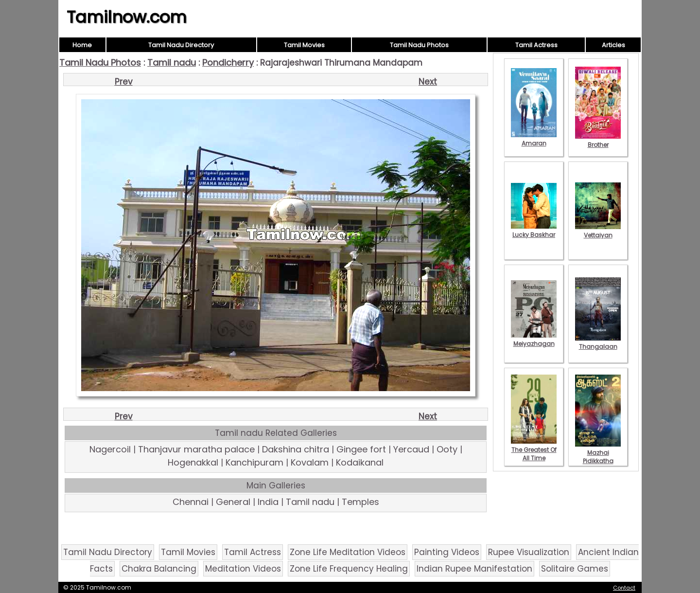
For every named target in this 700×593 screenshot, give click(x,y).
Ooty (447, 449)
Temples (360, 502)
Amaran (534, 139)
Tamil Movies (304, 45)
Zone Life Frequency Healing (349, 569)
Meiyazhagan (534, 340)
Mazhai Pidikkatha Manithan (598, 457)
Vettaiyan (598, 231)
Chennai (191, 502)
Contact (624, 588)
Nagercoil (110, 449)
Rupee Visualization (529, 552)
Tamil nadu (172, 63)
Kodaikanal (360, 462)
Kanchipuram (254, 462)
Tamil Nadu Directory (181, 45)
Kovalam (310, 462)
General (233, 502)
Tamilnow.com (127, 17)
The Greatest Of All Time (534, 450)
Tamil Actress (536, 45)
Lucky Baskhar (534, 231)
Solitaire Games (575, 569)
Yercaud (411, 449)
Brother (598, 141)
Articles (613, 45)
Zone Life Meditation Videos (348, 552)
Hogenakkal (193, 462)
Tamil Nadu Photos (419, 45)
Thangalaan (598, 342)
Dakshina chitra (296, 449)
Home (82, 45)
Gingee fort (361, 449)
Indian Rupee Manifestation (474, 569)
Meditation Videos (243, 569)
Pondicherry (228, 63)
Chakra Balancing (159, 569)
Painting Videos (447, 552)
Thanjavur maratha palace (196, 449)
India (268, 502)
